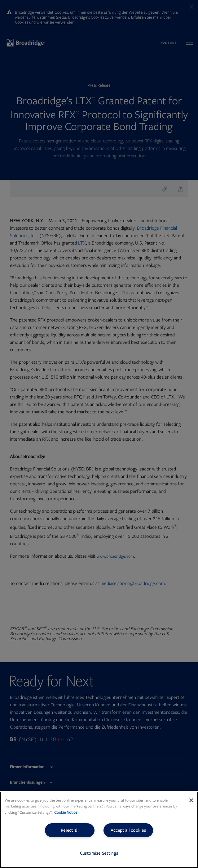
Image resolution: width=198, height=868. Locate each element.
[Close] (191, 800)
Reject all (70, 830)
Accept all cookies (128, 830)
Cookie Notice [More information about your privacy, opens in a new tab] (66, 812)
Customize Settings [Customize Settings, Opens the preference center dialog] (99, 853)
